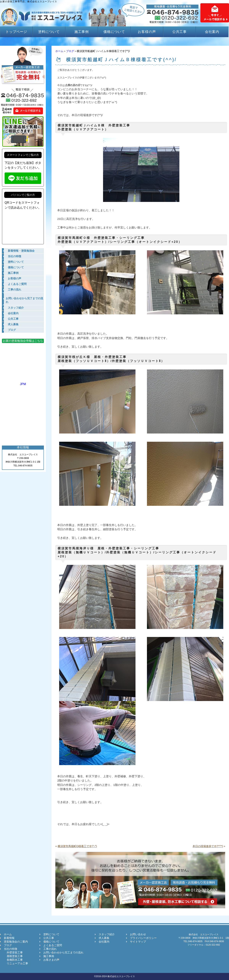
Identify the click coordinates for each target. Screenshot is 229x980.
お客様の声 (147, 32)
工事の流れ (50, 949)
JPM (23, 382)
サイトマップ (138, 942)
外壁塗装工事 (13, 952)
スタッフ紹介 (107, 934)
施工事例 (82, 32)
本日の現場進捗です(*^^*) (208, 846)
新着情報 (9, 938)
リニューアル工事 (16, 963)
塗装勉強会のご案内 (16, 942)
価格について (114, 32)
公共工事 (180, 32)
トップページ (16, 32)
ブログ (70, 51)
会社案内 (212, 32)
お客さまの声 (51, 960)
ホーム (59, 51)
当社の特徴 (10, 949)
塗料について (49, 32)
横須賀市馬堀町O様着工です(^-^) (77, 846)
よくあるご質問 (53, 945)
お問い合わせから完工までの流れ (63, 952)
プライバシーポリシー (143, 938)
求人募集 (104, 938)
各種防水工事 (13, 960)
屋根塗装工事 (13, 956)
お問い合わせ (138, 934)
